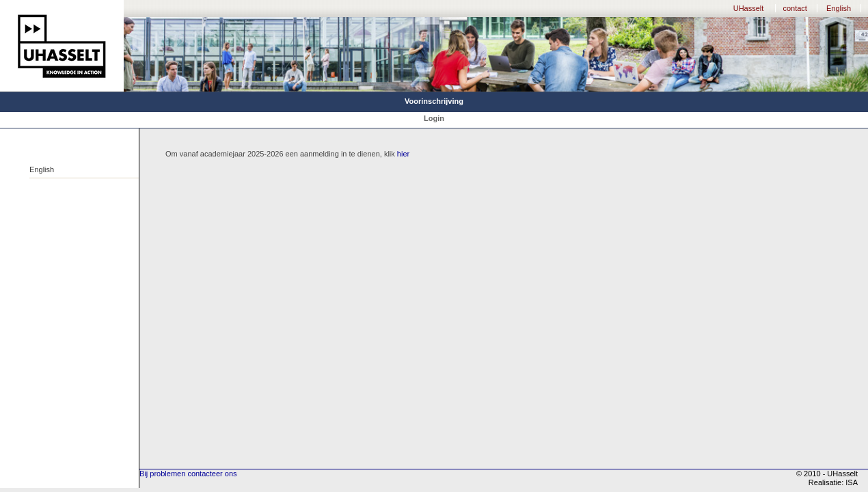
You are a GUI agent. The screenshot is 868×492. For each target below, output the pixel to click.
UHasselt (749, 8)
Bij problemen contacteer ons (188, 474)
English (839, 8)
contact (795, 8)
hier (403, 154)
